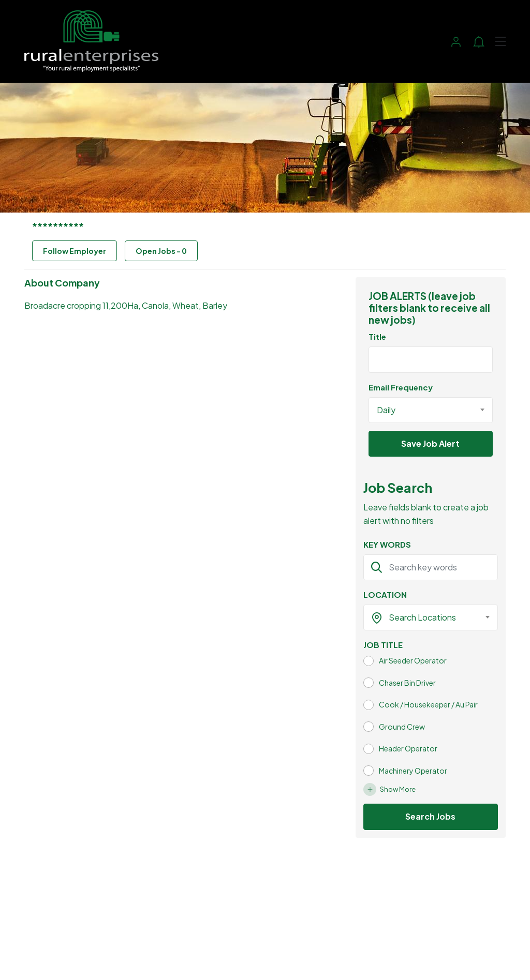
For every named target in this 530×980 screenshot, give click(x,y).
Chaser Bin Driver (407, 683)
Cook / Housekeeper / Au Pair (428, 704)
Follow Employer (75, 251)
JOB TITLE (383, 645)
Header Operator (408, 748)
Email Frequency (401, 387)
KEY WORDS (387, 544)
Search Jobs (430, 816)
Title (377, 336)
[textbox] (424, 617)
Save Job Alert (430, 443)
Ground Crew (402, 727)
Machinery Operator (413, 771)
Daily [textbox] (386, 410)
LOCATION (385, 594)
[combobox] (431, 410)
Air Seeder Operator (413, 660)
